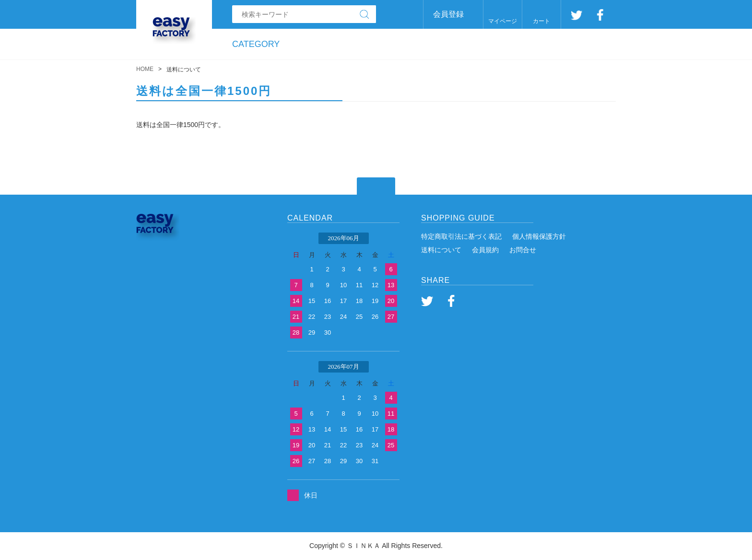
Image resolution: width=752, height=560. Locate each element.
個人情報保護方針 (539, 236)
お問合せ (523, 250)
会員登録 (448, 14)
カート (541, 21)
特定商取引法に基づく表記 (461, 236)
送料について (441, 250)
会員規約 (485, 250)
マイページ (503, 21)
